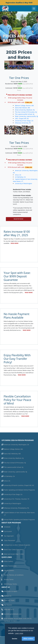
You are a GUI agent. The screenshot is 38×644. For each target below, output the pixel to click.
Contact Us (8, 595)
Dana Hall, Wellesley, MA (12, 453)
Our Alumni (8, 605)
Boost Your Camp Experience (14, 549)
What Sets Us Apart (11, 591)
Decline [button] (15, 639)
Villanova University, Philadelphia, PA (17, 508)
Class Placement (10, 540)
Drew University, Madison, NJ (25, 110)
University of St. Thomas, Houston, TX (17, 499)
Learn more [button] (19, 633)
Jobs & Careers (9, 570)
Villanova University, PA (23, 123)
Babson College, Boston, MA (24, 105)
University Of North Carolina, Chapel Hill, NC (19, 485)
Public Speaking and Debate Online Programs (20, 489)
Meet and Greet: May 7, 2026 (14, 554)
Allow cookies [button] (28, 639)
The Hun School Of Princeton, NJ (26, 112)
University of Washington (15, 183)
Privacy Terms (9, 579)
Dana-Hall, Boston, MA (22, 107)
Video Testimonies (10, 565)
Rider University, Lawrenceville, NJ (16, 471)
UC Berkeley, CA (12, 177)
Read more (14, 243)
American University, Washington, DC (17, 444)
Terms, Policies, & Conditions (14, 575)
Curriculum (8, 531)
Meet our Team (9, 600)
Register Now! (18, 219)
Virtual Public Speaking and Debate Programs (19, 519)
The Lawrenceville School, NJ (25, 114)
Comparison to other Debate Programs (17, 545)
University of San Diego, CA (24, 120)
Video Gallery (9, 561)
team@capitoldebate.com (13, 614)
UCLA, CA (10, 174)
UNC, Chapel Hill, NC (22, 118)
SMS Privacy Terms (10, 584)
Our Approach (9, 535)
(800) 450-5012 (9, 609)
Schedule (7, 526)
